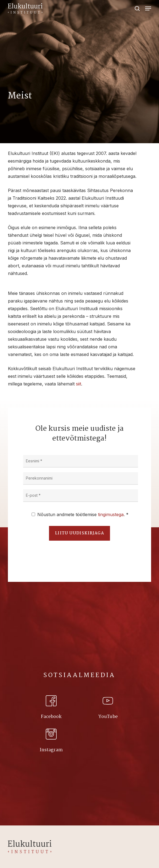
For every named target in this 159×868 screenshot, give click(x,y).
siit (79, 384)
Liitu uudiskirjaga (79, 533)
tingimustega (111, 514)
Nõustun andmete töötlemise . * (83, 514)
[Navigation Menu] (148, 8)
